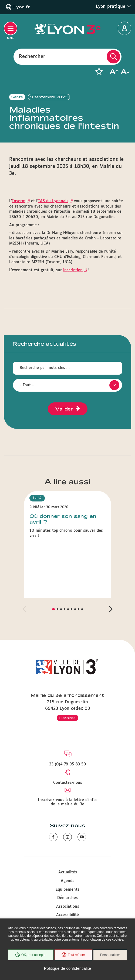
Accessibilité (67, 915)
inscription (73, 270)
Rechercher (32, 56)
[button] (99, 72)
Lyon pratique (114, 6)
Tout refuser (73, 955)
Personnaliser (110, 955)
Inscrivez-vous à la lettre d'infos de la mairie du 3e (67, 802)
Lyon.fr (22, 7)
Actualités (68, 872)
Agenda (68, 881)
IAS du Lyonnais (53, 201)
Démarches (67, 898)
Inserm (19, 201)
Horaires (67, 718)
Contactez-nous (68, 783)
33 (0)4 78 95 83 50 (68, 764)
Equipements (67, 890)
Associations (68, 907)
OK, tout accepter (31, 955)
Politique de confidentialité (67, 968)
